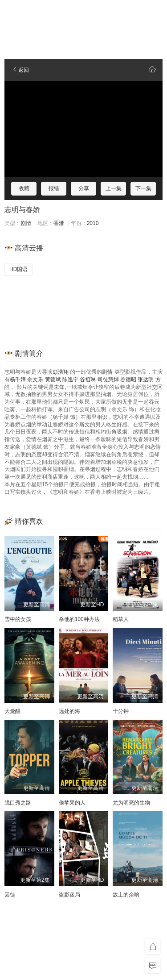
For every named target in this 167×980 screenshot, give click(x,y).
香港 (59, 223)
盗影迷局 (69, 895)
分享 (84, 188)
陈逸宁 (70, 379)
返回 (20, 70)
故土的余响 (126, 895)
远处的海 (69, 711)
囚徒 (10, 895)
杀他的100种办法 (79, 619)
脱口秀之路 (18, 803)
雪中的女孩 (18, 619)
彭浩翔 (61, 372)
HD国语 (18, 269)
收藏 (24, 188)
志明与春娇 (22, 210)
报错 (54, 188)
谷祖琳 (88, 379)
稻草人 (121, 619)
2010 (93, 223)
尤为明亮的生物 (131, 803)
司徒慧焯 (108, 379)
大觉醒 (12, 711)
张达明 (146, 379)
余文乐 (35, 379)
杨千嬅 (18, 379)
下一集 (143, 188)
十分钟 (121, 711)
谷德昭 (128, 379)
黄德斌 (53, 379)
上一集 (114, 188)
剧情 (26, 223)
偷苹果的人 (72, 803)
